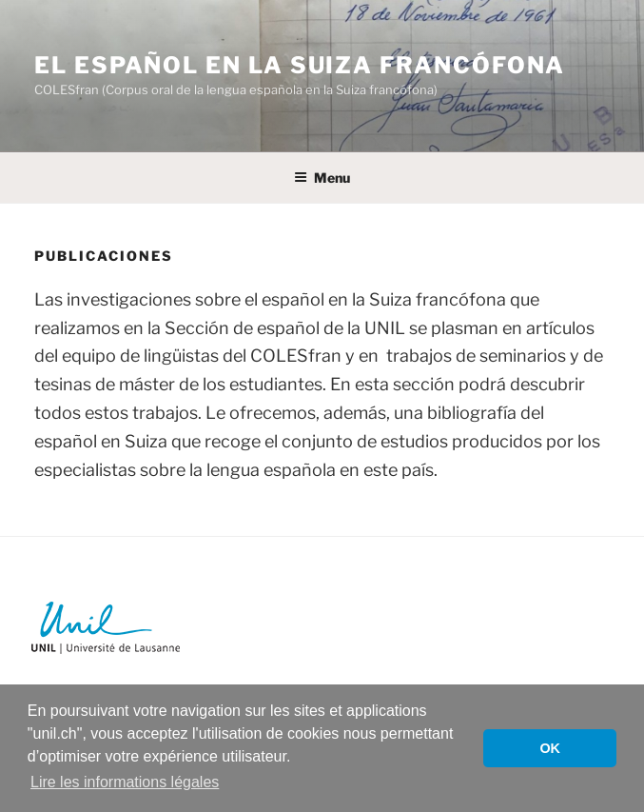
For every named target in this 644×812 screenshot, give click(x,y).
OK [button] (550, 748)
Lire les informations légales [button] (125, 782)
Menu (322, 178)
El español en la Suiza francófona (300, 65)
